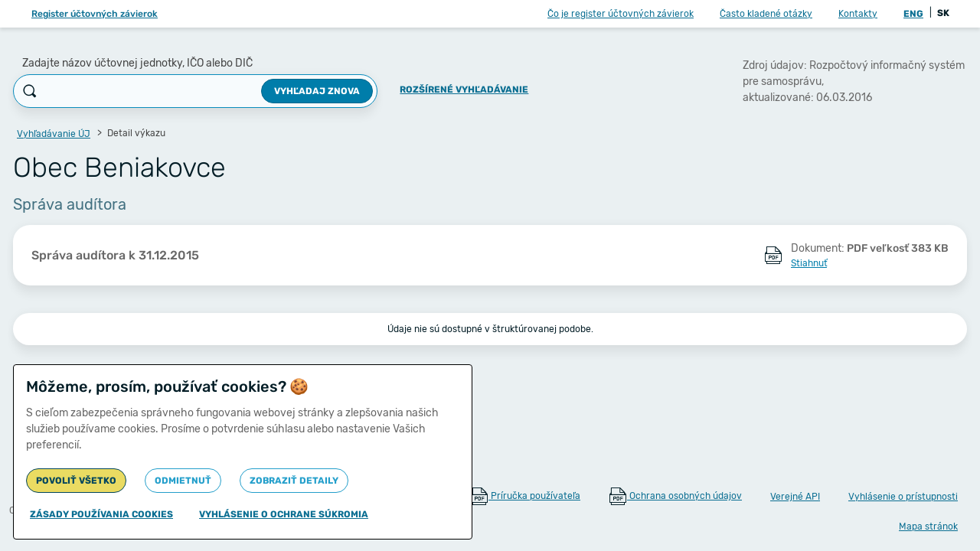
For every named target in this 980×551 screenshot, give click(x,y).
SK (943, 13)
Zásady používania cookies (101, 514)
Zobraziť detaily (294, 481)
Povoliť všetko (76, 481)
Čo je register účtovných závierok (621, 14)
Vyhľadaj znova (317, 91)
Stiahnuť (809, 263)
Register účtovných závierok (95, 14)
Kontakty (858, 14)
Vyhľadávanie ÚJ (54, 134)
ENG (913, 14)
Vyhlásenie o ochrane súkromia (284, 514)
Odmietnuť (183, 481)
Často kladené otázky (766, 14)
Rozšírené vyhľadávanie (464, 90)
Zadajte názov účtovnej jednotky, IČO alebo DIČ (137, 63)
